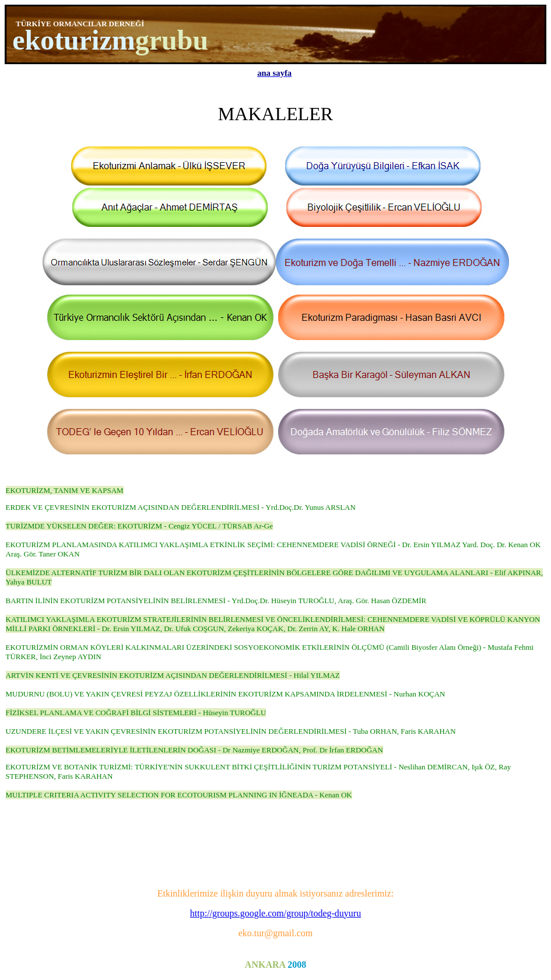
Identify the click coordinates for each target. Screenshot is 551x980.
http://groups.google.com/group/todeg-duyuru (275, 913)
